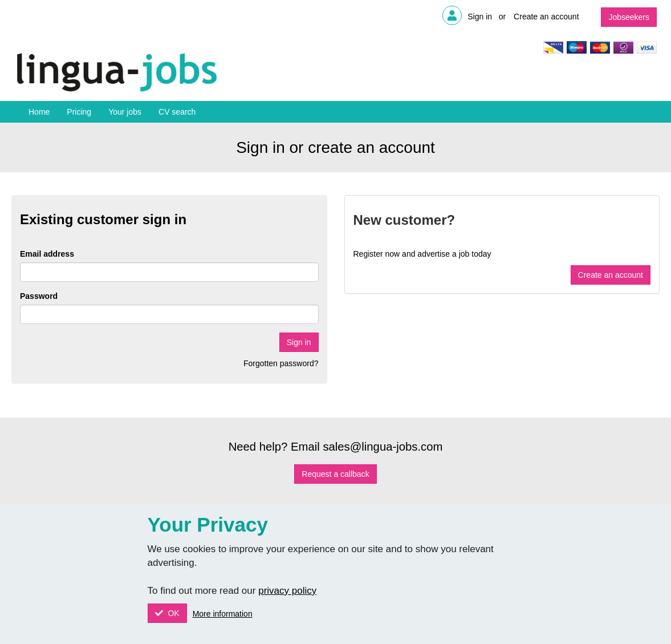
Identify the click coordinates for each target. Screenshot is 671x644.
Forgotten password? (281, 363)
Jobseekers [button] (629, 17)
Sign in (480, 17)
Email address (47, 254)
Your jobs (125, 112)
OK (173, 613)
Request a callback (335, 474)
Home (39, 112)
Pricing (79, 112)
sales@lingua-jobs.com (383, 447)
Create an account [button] (611, 275)
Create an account (546, 17)
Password (39, 296)
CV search (177, 112)
